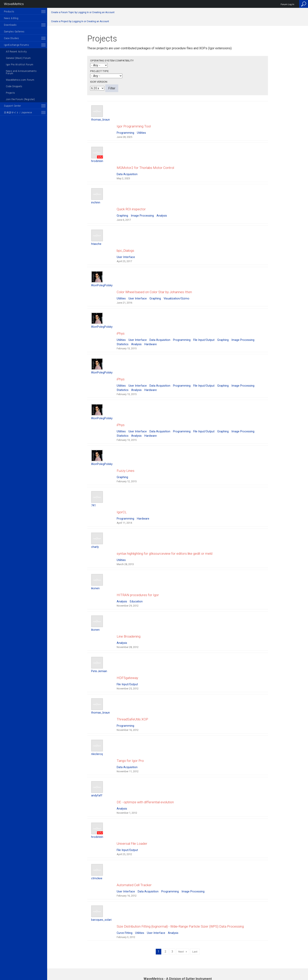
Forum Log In (287, 4)
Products (9, 12)
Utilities (141, 129)
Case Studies (11, 38)
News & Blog (11, 18)
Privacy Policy (178, 964)
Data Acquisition (127, 166)
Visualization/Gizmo (176, 279)
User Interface (126, 241)
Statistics (123, 321)
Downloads (10, 25)
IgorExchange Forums (16, 45)
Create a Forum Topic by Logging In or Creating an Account (83, 12)
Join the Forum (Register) (20, 99)
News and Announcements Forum (21, 72)
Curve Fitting (125, 854)
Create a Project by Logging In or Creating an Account (80, 21)
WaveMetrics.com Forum (20, 80)
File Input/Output (204, 316)
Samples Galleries (14, 32)
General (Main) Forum (18, 58)
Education (136, 554)
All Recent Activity (16, 52)
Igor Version (99, 82)
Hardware (151, 321)
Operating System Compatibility (112, 60)
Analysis (162, 204)
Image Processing (142, 204)
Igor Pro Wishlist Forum (20, 65)
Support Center (12, 106)
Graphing (122, 204)
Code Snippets (14, 86)
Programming (125, 129)
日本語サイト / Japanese (18, 113)
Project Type (99, 71)
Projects (11, 93)
